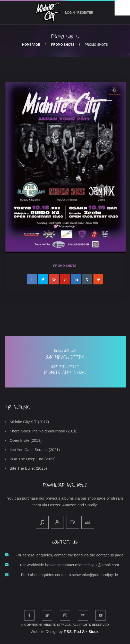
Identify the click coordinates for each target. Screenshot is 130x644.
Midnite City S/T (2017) (29, 422)
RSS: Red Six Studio (82, 631)
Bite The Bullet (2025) (28, 468)
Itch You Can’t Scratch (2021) (35, 450)
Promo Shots (63, 45)
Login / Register (79, 13)
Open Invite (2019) (26, 440)
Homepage (31, 45)
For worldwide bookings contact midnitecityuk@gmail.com (70, 565)
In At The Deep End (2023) (33, 459)
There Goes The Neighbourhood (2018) (44, 431)
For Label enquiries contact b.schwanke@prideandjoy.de (70, 575)
